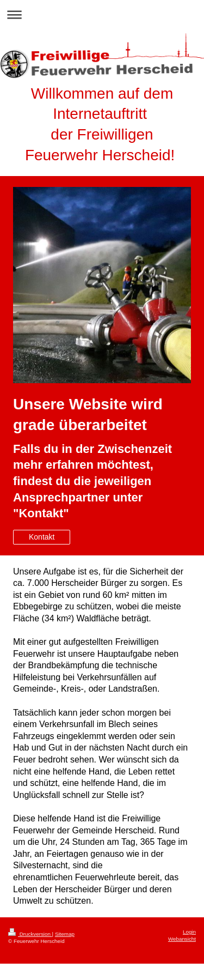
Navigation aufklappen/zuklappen (102, 14)
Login (189, 932)
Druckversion (30, 934)
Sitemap (65, 934)
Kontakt (42, 537)
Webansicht (182, 939)
